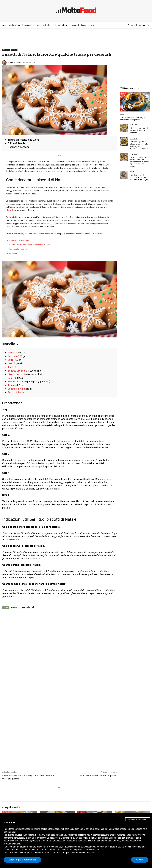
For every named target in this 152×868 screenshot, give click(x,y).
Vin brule (13, 253)
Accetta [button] (140, 860)
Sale (10, 378)
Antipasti (134, 125)
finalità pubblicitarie (21, 841)
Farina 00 (13, 353)
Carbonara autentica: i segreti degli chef (97, 775)
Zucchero (13, 356)
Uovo (11, 363)
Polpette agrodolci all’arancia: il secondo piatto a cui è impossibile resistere (139, 145)
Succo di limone (16, 392)
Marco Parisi (15, 63)
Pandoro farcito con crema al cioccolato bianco (30, 245)
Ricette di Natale (28, 607)
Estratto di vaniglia (18, 371)
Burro (11, 360)
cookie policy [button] (10, 832)
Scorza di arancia (17, 382)
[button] (149, 26)
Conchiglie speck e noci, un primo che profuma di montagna (139, 177)
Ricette (6, 50)
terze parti (50, 835)
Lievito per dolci (16, 374)
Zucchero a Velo (16, 389)
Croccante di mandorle (19, 241)
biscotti (9, 210)
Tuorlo (11, 367)
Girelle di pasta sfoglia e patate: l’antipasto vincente (139, 130)
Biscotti (14, 607)
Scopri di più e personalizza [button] (22, 860)
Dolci (14, 50)
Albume (12, 385)
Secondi (133, 138)
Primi (132, 172)
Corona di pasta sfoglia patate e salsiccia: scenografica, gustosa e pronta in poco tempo (140, 162)
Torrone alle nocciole (18, 249)
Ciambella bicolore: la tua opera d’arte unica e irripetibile (133, 118)
